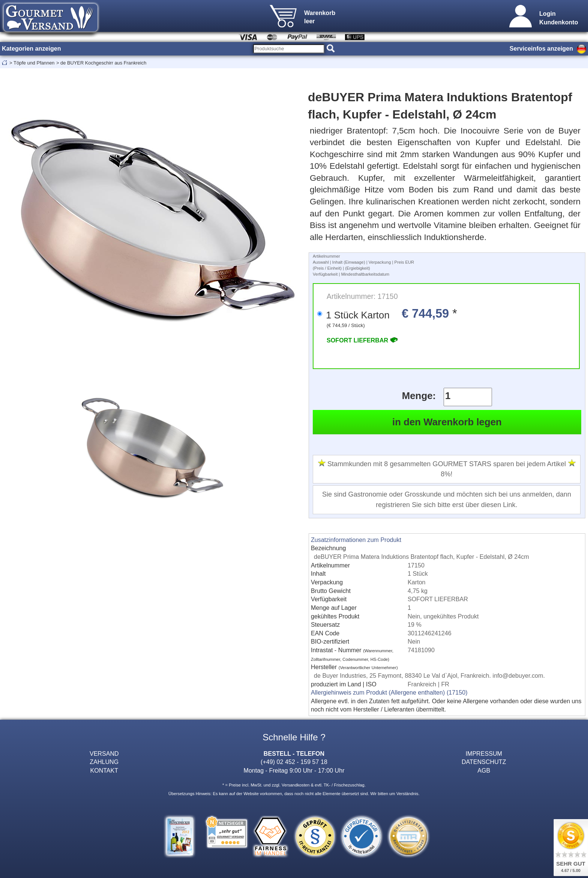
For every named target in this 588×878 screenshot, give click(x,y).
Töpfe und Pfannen (34, 63)
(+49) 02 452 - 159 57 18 (294, 762)
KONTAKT (104, 770)
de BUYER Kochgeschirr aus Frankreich (103, 63)
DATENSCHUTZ (484, 762)
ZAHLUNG (104, 762)
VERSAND (104, 753)
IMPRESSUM (484, 753)
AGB (484, 770)
